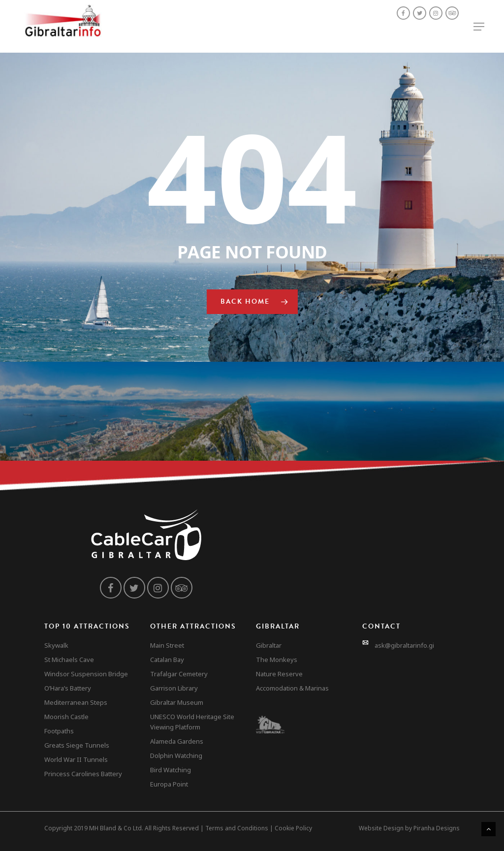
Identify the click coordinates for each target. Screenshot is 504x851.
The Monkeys (277, 660)
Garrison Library (174, 688)
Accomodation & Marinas (292, 688)
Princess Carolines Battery (83, 774)
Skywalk (56, 645)
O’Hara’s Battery (68, 688)
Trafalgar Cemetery (179, 674)
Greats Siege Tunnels (77, 745)
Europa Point (169, 784)
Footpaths (59, 731)
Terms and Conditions (237, 828)
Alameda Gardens (177, 741)
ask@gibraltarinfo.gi (404, 645)
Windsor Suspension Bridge (86, 674)
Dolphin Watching (176, 756)
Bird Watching (171, 770)
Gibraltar (269, 645)
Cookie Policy (293, 828)
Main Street (167, 645)
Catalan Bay (167, 660)
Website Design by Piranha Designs (409, 828)
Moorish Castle (66, 717)
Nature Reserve (279, 674)
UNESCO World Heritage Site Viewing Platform (192, 722)
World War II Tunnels (76, 759)
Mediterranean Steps (76, 702)
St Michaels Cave (69, 660)
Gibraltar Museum (177, 702)
